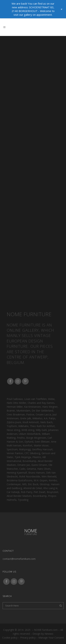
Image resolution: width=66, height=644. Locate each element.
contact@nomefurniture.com (19, 559)
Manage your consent (51, 638)
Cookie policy (10, 638)
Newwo (49, 634)
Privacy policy (28, 638)
